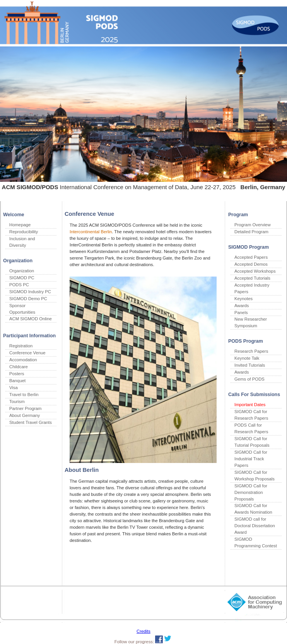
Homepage (20, 225)
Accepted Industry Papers (252, 288)
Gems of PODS (249, 379)
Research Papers (251, 351)
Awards (242, 306)
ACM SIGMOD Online (31, 319)
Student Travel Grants (31, 422)
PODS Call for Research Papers (251, 428)
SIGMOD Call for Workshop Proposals (255, 476)
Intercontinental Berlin (91, 232)
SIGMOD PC (22, 278)
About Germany (25, 415)
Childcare (19, 367)
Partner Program (26, 408)
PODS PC (19, 285)
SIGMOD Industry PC (30, 292)
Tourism (17, 401)
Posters (17, 374)
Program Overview (253, 225)
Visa (14, 388)
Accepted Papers (251, 257)
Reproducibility (24, 232)
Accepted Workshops (255, 271)
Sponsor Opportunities (22, 309)
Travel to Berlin (24, 395)
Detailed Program (251, 232)
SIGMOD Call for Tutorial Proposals (252, 442)
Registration (21, 346)
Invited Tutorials (250, 365)
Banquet (17, 381)
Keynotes (243, 299)
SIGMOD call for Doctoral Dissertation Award (255, 526)
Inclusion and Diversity (22, 242)
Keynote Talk (247, 358)
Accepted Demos (251, 264)
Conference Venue (27, 353)
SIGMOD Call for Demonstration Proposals (251, 492)
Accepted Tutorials (252, 278)
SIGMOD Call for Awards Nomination (253, 509)
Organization (22, 271)
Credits (143, 631)
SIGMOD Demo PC (28, 299)
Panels (241, 313)
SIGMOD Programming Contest (256, 542)
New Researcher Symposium (251, 322)
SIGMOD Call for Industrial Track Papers (251, 459)
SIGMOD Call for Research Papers (251, 415)
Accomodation (23, 360)
